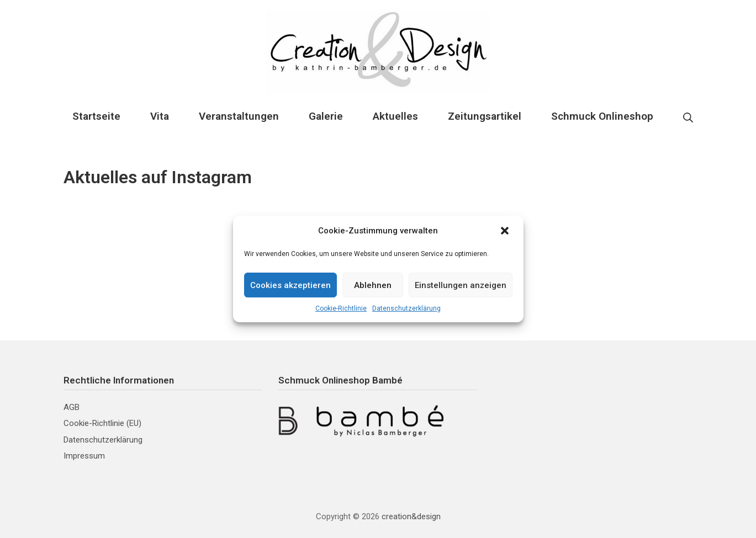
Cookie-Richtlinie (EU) (102, 423)
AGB (72, 407)
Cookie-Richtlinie (341, 308)
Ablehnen (373, 285)
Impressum (84, 456)
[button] (506, 231)
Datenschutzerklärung (406, 308)
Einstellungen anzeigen (461, 285)
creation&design (411, 516)
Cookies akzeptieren (290, 285)
